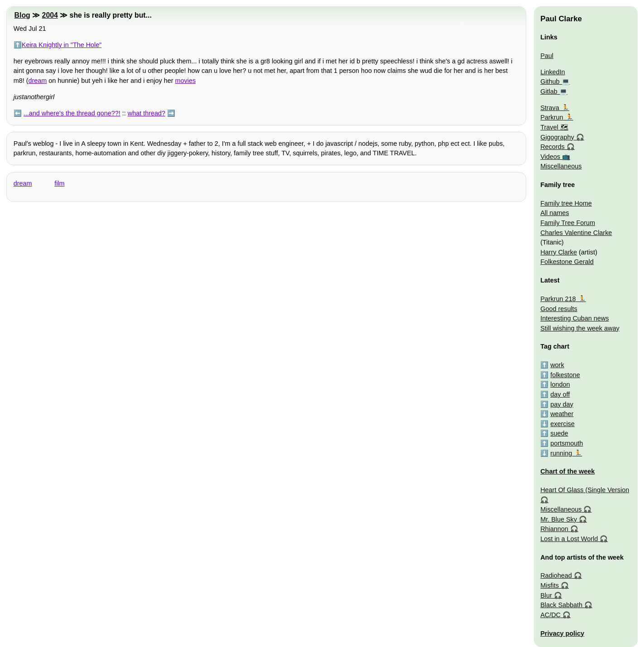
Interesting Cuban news (574, 318)
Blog (22, 15)
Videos (550, 157)
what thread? (147, 113)
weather (562, 414)
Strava (550, 108)
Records (553, 147)
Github (550, 81)
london (560, 384)
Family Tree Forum (568, 223)
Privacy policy (562, 633)
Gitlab (549, 91)
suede (559, 433)
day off (560, 394)
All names (555, 213)
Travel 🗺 (554, 127)
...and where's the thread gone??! (72, 113)
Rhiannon (554, 529)
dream (38, 81)
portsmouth (567, 443)
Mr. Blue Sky (559, 519)
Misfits (550, 585)
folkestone (565, 375)
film (59, 183)
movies (186, 81)
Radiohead (556, 575)
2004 (50, 15)
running (561, 453)
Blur (546, 595)
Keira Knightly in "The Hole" (62, 45)
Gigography (557, 137)
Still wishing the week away (580, 328)
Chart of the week (567, 471)
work (557, 365)
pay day (562, 404)
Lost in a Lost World (569, 539)
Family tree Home (566, 203)
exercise (562, 424)
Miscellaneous (561, 166)
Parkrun (552, 117)
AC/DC (550, 615)
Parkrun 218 (558, 299)
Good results (559, 309)
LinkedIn (553, 72)
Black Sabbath (561, 605)
